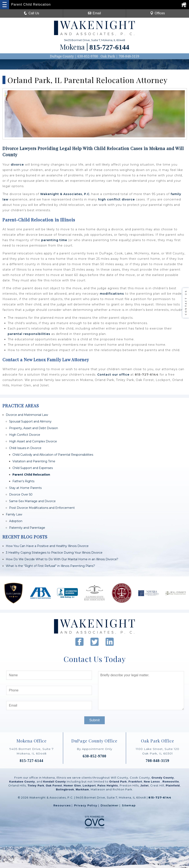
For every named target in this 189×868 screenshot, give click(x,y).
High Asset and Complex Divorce (33, 441)
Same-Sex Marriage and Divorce (32, 501)
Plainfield (173, 786)
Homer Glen (72, 786)
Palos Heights (108, 786)
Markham (82, 789)
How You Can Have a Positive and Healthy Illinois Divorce (47, 546)
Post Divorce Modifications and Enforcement (42, 508)
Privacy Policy (86, 805)
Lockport (89, 786)
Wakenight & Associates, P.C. (65, 194)
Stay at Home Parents (25, 488)
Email (94, 13)
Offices (158, 13)
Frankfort (135, 782)
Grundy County (163, 778)
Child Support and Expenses (33, 468)
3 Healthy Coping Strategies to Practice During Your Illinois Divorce (54, 553)
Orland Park (118, 782)
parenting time (54, 240)
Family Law (14, 514)
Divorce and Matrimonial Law (27, 415)
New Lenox (152, 782)
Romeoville (171, 782)
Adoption (16, 521)
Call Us (31, 13)
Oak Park (108, 56)
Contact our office (113, 375)
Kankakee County (22, 782)
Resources (62, 805)
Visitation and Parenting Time (34, 461)
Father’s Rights (23, 481)
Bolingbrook (65, 789)
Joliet (144, 786)
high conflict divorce (116, 199)
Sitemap (129, 805)
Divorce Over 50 (21, 494)
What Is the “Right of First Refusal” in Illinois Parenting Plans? (50, 566)
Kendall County (55, 782)
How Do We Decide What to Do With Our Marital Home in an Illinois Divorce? (62, 559)
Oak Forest (54, 786)
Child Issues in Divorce (25, 448)
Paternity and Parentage (27, 528)
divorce (17, 165)
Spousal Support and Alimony (30, 421)
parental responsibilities (29, 334)
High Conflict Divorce (25, 435)
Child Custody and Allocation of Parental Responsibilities (53, 455)
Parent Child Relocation (31, 475)
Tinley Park (36, 786)
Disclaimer (110, 805)
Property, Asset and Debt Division (34, 428)
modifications (112, 294)
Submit (95, 720)
